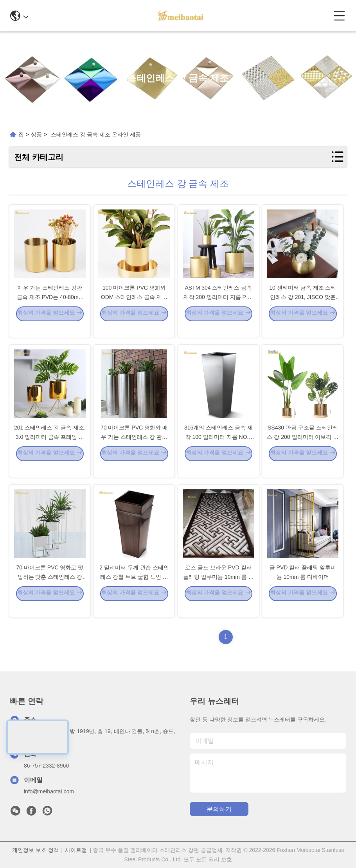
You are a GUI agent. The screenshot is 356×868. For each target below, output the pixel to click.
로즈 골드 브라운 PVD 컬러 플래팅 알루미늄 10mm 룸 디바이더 (218, 588)
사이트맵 (76, 850)
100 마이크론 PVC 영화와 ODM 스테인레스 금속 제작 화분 (134, 308)
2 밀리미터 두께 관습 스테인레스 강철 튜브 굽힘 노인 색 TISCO (134, 588)
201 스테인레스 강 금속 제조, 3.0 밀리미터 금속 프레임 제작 (50, 448)
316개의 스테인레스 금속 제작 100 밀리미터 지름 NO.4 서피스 (218, 448)
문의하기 (219, 809)
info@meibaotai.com (49, 791)
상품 (36, 134)
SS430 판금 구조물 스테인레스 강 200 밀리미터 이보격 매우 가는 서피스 (303, 448)
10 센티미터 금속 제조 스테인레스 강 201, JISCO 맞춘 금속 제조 (303, 308)
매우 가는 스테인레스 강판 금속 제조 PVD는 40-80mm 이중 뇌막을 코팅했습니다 (50, 308)
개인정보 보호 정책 (36, 850)
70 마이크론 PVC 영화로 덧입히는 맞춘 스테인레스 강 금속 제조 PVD (50, 588)
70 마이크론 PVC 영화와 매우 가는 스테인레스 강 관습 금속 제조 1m (134, 448)
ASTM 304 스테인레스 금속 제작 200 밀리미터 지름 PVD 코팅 (219, 308)
